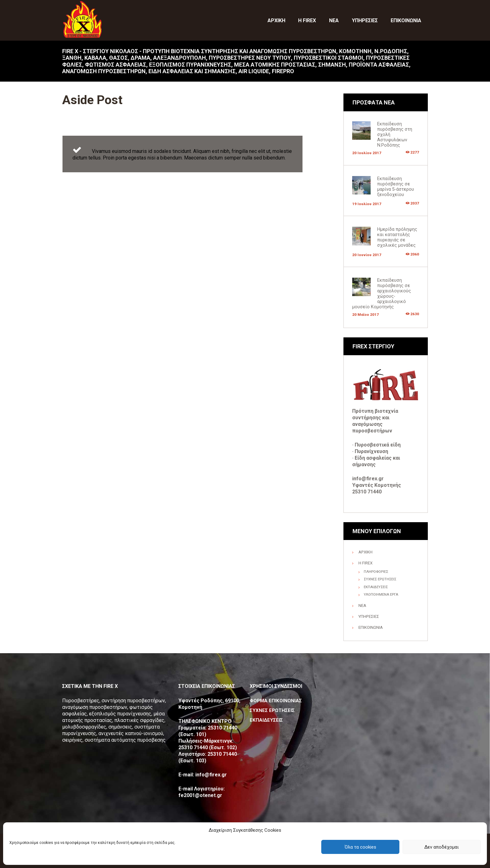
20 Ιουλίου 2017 (367, 153)
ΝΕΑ (362, 605)
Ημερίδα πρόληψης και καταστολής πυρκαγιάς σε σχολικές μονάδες (397, 237)
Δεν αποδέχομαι (442, 847)
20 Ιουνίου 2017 (367, 254)
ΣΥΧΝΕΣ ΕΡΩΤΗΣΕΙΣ (382, 579)
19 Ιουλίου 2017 (367, 204)
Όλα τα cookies (360, 847)
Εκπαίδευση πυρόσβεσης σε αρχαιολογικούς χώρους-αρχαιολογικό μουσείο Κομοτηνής (382, 293)
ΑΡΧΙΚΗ (366, 552)
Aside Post (100, 99)
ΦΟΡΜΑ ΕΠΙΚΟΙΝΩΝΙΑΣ (277, 700)
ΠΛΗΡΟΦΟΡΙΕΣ (377, 571)
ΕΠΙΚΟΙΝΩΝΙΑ (371, 627)
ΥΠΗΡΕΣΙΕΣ (369, 616)
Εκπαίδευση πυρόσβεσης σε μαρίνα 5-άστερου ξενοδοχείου (396, 186)
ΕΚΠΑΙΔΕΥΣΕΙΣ (376, 587)
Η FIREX (366, 563)
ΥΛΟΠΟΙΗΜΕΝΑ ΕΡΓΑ (382, 594)
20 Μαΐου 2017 (366, 314)
